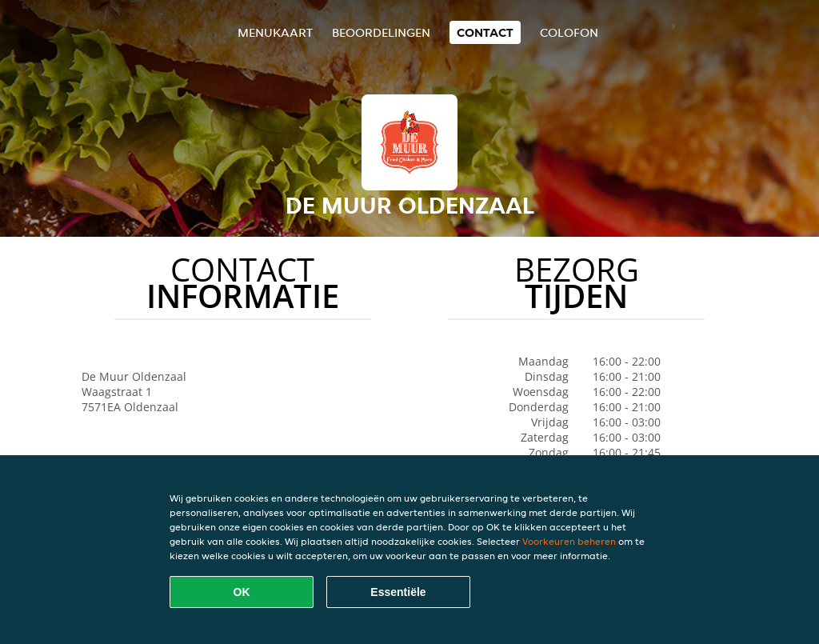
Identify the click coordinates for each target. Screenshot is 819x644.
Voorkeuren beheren (569, 541)
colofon (569, 32)
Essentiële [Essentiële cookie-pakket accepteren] (398, 592)
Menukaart (275, 32)
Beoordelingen (381, 32)
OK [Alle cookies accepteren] (242, 592)
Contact (485, 32)
